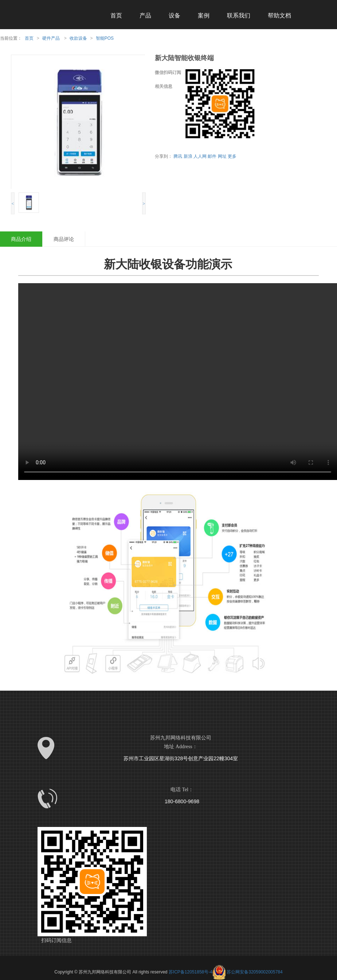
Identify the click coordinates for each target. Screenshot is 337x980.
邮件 (212, 156)
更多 (232, 156)
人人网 (200, 156)
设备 (175, 15)
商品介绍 (21, 239)
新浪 (188, 156)
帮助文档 (279, 15)
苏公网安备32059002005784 (248, 972)
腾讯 (178, 156)
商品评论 (64, 239)
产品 (145, 15)
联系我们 (239, 15)
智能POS (105, 38)
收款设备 (78, 38)
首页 (116, 15)
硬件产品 (51, 38)
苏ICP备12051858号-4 (191, 972)
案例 (204, 15)
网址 (222, 156)
